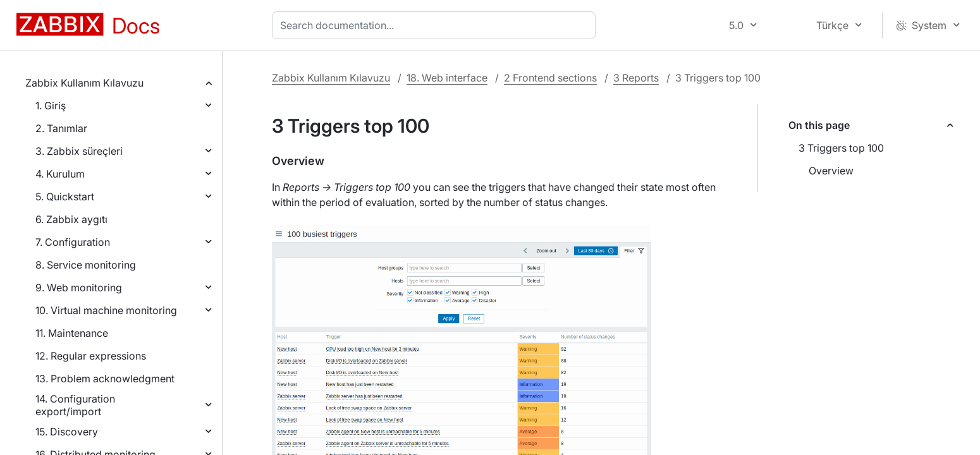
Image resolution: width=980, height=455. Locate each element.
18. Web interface (447, 78)
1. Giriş (51, 106)
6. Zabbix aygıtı (71, 219)
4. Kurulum (60, 174)
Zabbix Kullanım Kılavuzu (84, 83)
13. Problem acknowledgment (105, 379)
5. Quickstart (65, 197)
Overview (831, 171)
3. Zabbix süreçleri (79, 151)
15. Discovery (67, 432)
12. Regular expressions (91, 356)
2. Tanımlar (61, 128)
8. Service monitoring (86, 265)
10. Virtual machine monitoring (106, 310)
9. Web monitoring (79, 288)
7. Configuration (73, 242)
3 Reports (636, 78)
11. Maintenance (72, 333)
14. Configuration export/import (75, 405)
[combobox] (436, 25)
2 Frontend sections (550, 78)
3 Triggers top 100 (841, 148)
